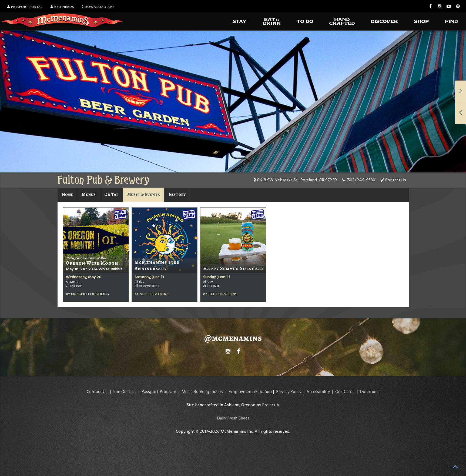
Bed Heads (62, 7)
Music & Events (144, 194)
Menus (89, 194)
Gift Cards (345, 392)
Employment (241, 392)
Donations (370, 392)
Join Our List (125, 392)
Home (68, 194)
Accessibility (318, 392)
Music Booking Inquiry (202, 392)
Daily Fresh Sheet (233, 418)
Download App (98, 7)
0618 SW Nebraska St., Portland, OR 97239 (295, 180)
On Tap (111, 194)
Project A (271, 405)
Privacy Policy (289, 392)
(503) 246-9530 (359, 180)
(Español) (263, 392)
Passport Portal (25, 7)
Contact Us (393, 180)
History (177, 194)
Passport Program (159, 392)
